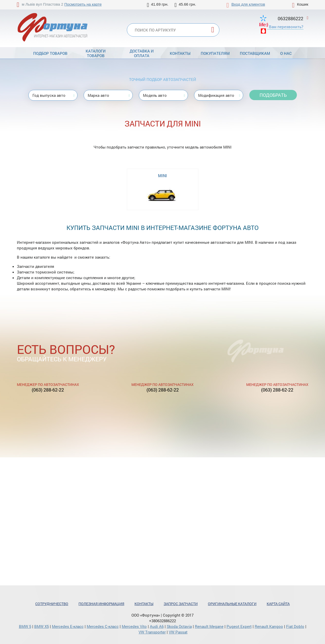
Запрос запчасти (181, 604)
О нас (286, 53)
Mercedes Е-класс (68, 626)
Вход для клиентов (248, 4)
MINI (162, 176)
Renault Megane (209, 626)
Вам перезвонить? (286, 27)
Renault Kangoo (269, 626)
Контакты (180, 53)
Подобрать (273, 95)
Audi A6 (157, 626)
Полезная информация (101, 604)
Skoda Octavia (179, 626)
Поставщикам (255, 53)
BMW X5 (42, 626)
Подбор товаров (50, 53)
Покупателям (215, 53)
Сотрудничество (52, 604)
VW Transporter (152, 632)
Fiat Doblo (295, 626)
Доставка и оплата (142, 53)
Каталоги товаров (96, 53)
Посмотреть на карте (83, 4)
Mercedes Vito (134, 626)
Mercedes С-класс (103, 626)
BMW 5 (25, 626)
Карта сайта (278, 604)
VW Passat (178, 632)
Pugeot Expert (239, 626)
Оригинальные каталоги (232, 604)
